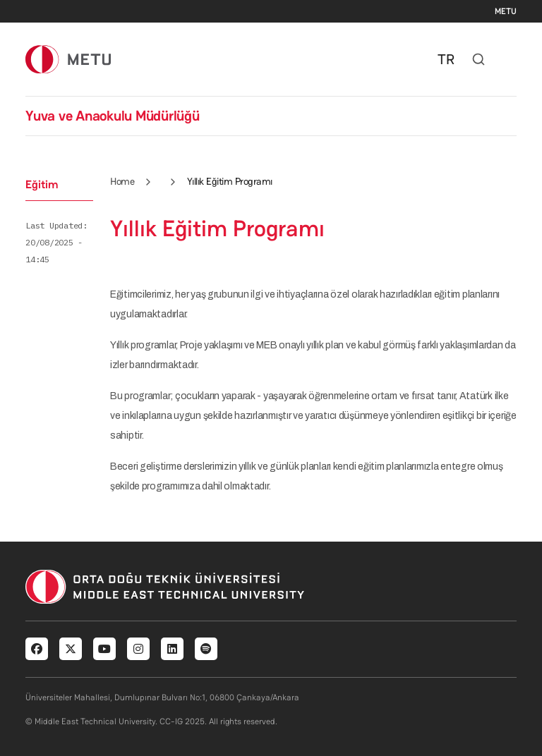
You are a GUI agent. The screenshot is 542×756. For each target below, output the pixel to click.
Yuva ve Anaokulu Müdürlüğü (113, 116)
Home (122, 181)
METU (506, 11)
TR (446, 59)
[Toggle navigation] (510, 59)
